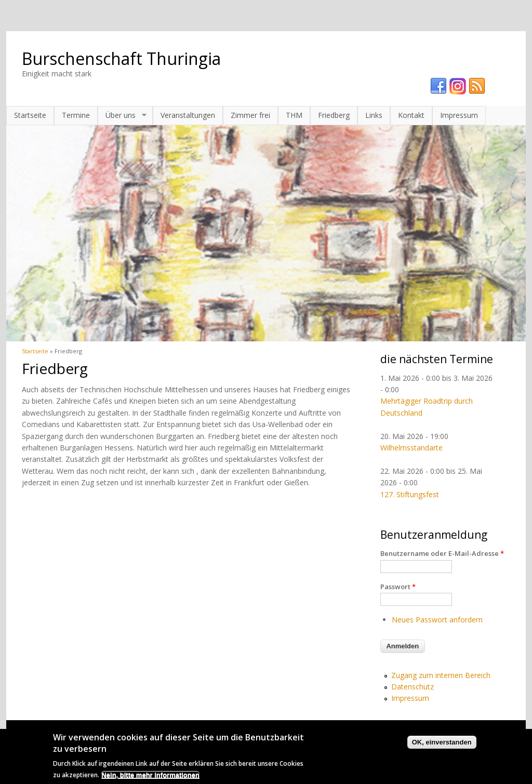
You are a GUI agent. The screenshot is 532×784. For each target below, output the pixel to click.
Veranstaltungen (188, 115)
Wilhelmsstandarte (411, 448)
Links (374, 115)
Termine (76, 115)
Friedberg (334, 115)
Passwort (398, 587)
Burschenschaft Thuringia (121, 58)
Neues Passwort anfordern (437, 620)
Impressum (459, 115)
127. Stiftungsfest (410, 494)
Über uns (122, 115)
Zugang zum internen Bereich (441, 675)
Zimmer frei (250, 115)
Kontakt (411, 115)
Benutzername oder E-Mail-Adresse (442, 553)
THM (294, 115)
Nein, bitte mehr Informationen (150, 779)
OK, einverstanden (442, 746)
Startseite (30, 115)
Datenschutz (413, 687)
